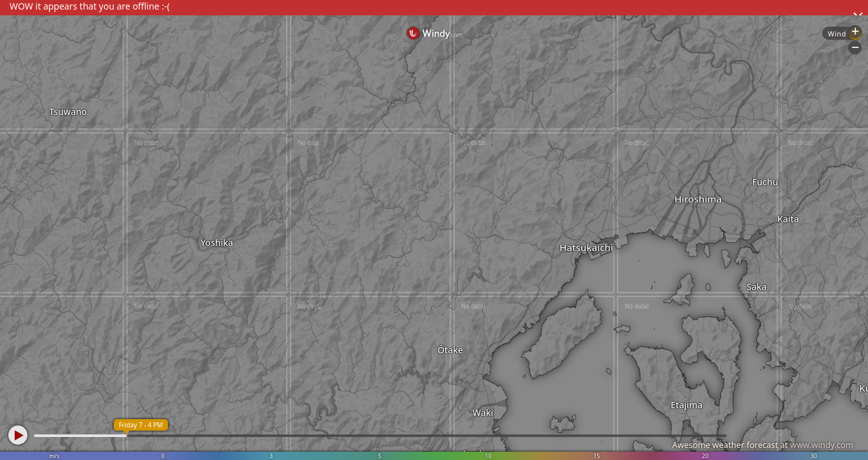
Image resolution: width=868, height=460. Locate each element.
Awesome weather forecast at (763, 445)
